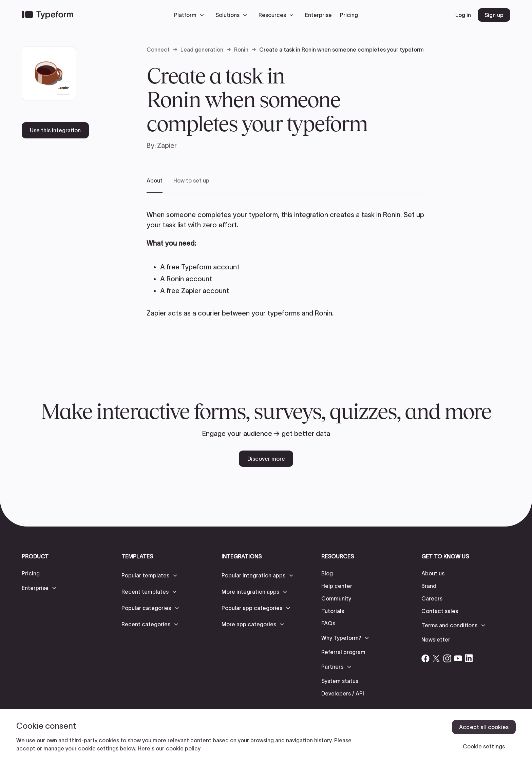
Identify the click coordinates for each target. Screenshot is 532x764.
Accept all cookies (484, 727)
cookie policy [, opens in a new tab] (183, 748)
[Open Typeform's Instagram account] (447, 658)
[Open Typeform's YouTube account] (458, 658)
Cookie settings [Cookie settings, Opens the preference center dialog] (484, 746)
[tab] (155, 185)
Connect (158, 50)
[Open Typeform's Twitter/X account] (436, 658)
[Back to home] (47, 15)
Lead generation (202, 50)
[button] (191, 15)
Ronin (241, 50)
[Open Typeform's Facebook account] (425, 658)
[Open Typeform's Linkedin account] (469, 658)
